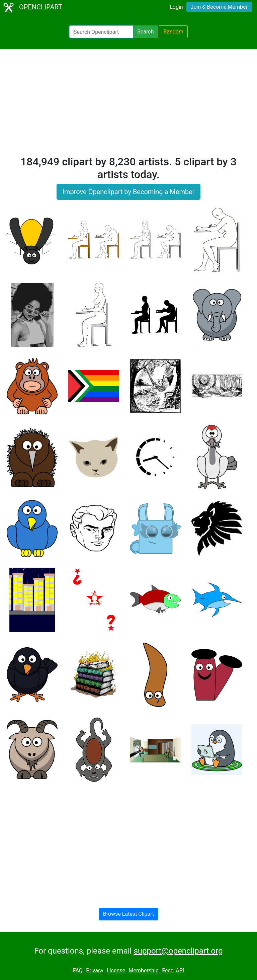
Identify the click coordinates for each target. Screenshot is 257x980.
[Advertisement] (128, 105)
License (116, 970)
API (180, 970)
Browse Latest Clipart (129, 914)
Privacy (95, 970)
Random (173, 32)
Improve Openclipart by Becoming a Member (128, 192)
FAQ (78, 970)
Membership (143, 970)
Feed (168, 970)
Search (145, 32)
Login (176, 7)
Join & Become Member (219, 7)
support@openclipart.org (178, 951)
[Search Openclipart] (101, 32)
